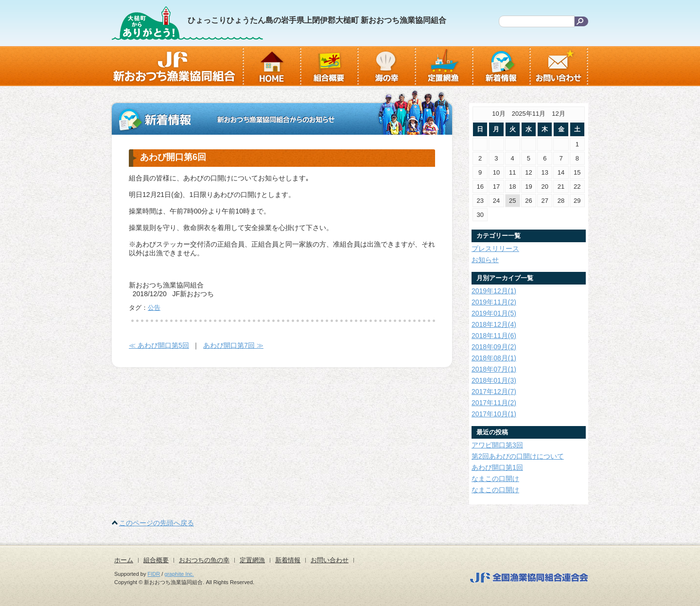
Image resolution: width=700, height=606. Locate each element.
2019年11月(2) (494, 302)
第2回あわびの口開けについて (518, 456)
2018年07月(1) (494, 369)
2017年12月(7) (494, 392)
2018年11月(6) (494, 336)
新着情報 (288, 560)
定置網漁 (252, 560)
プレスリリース (495, 249)
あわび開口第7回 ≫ (233, 345)
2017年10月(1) (494, 414)
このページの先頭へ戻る (157, 523)
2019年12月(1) (494, 291)
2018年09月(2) (494, 347)
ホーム (124, 560)
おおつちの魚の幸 (204, 560)
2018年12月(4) (494, 324)
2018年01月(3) (494, 380)
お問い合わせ (330, 560)
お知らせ (485, 260)
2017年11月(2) (494, 403)
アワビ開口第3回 (497, 445)
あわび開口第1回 (497, 467)
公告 (154, 308)
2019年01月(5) (494, 313)
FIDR (154, 574)
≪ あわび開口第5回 (159, 345)
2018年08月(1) (494, 358)
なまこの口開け (495, 479)
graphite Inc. (179, 574)
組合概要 (156, 560)
